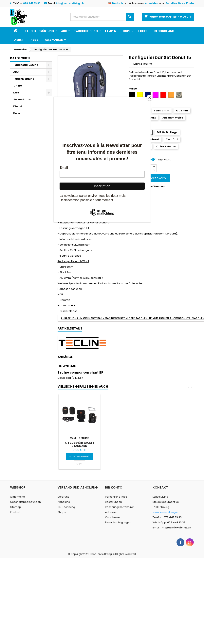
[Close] (150, 98)
